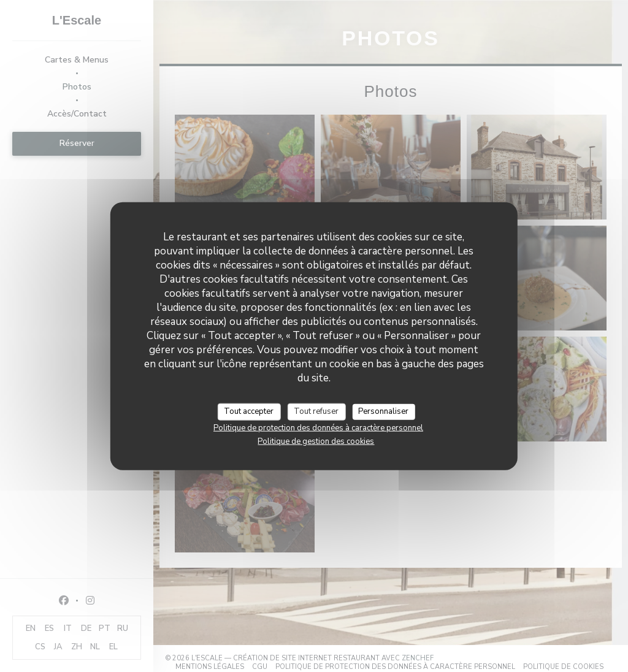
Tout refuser (316, 411)
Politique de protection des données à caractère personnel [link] (318, 427)
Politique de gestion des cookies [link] (316, 441)
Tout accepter (249, 411)
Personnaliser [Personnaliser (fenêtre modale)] (383, 411)
